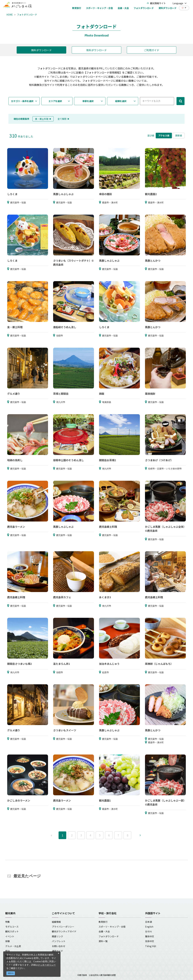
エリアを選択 (55, 101)
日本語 (149, 922)
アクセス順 (164, 135)
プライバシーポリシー (63, 927)
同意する (11, 973)
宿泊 (8, 951)
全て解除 (63, 119)
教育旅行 (103, 922)
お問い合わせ (59, 946)
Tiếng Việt (151, 946)
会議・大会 (104, 931)
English (149, 927)
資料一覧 (103, 941)
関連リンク (57, 936)
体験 (8, 941)
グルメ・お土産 (13, 946)
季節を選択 (88, 101)
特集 (8, 922)
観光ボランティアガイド (64, 931)
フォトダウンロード (27, 15)
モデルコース (12, 927)
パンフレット (59, 941)
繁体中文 (150, 936)
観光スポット (12, 931)
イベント (10, 936)
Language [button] (180, 3)
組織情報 (56, 922)
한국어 (149, 931)
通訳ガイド (57, 951)
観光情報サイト (156, 3)
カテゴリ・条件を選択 (22, 101)
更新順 (179, 135)
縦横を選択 (121, 101)
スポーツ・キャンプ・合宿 (112, 927)
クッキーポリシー (47, 965)
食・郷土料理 (43, 119)
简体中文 (150, 941)
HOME (10, 15)
